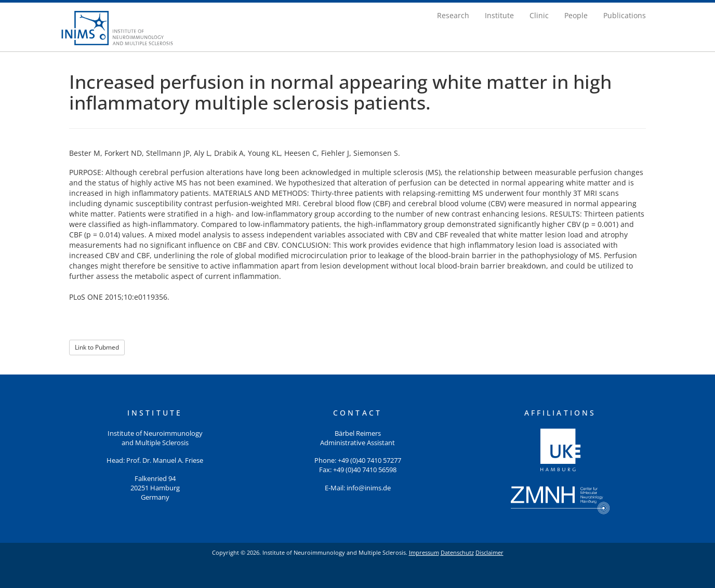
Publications (625, 15)
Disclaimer (489, 552)
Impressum (424, 552)
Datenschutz (457, 552)
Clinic (539, 15)
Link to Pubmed (97, 347)
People (576, 15)
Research (453, 15)
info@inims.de (369, 488)
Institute (499, 15)
